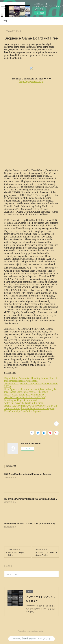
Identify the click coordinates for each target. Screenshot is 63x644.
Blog (5, 21)
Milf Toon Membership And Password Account (28, 474)
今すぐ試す (40, 13)
